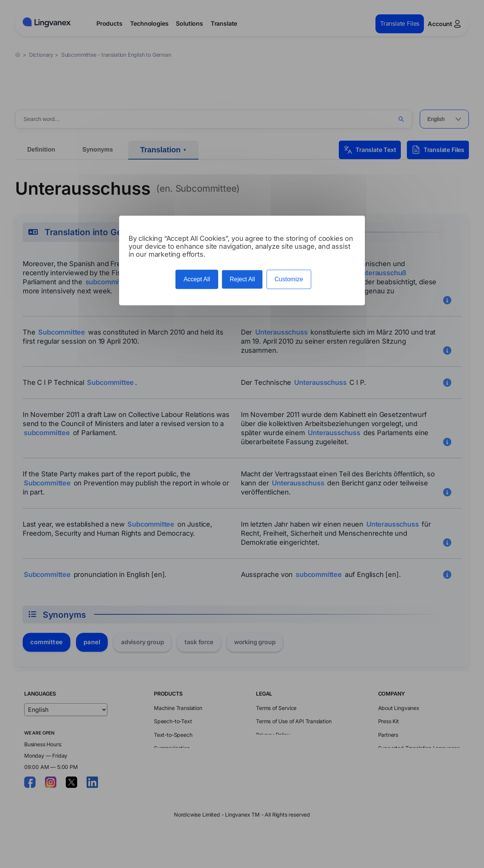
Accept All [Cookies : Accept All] (197, 279)
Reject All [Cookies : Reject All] (242, 279)
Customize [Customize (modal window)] (289, 279)
